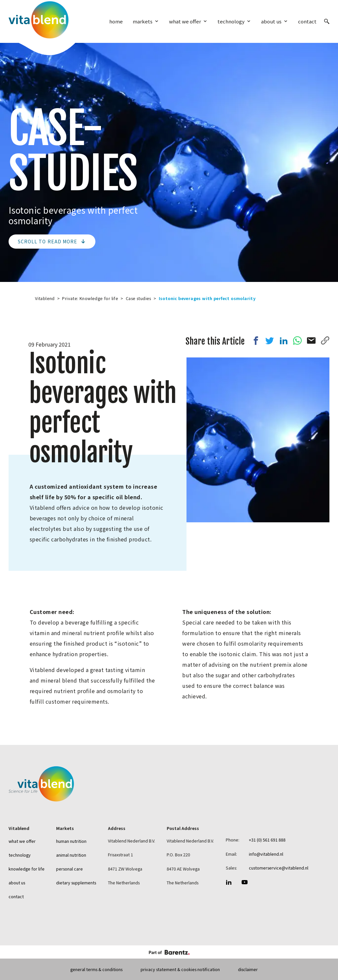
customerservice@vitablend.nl (279, 868)
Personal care (69, 869)
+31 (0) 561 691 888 (267, 840)
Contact (307, 21)
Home (116, 21)
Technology (231, 21)
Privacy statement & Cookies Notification (180, 969)
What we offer (185, 21)
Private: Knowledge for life (90, 298)
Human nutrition (71, 841)
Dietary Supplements (76, 883)
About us (271, 21)
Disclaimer (248, 969)
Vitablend (45, 298)
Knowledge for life (27, 869)
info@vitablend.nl (266, 854)
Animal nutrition (71, 855)
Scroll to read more (52, 241)
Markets (143, 21)
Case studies (138, 298)
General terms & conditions (96, 969)
